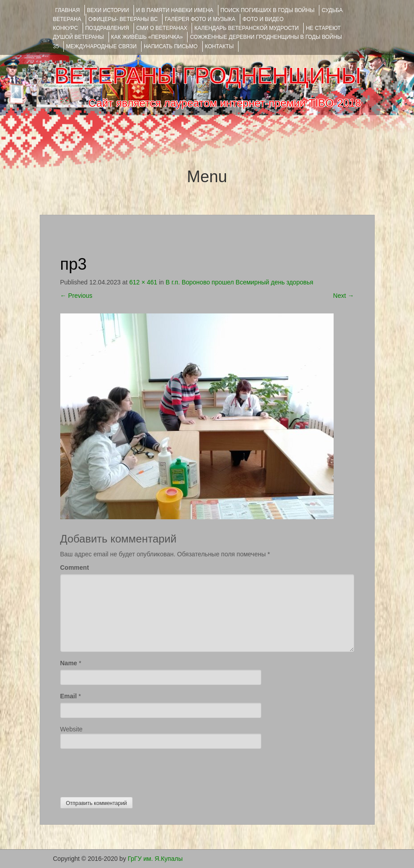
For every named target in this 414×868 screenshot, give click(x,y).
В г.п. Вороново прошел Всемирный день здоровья (240, 282)
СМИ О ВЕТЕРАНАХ (162, 28)
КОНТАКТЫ (220, 46)
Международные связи (101, 46)
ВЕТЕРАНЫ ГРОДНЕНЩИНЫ (207, 76)
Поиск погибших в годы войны (268, 10)
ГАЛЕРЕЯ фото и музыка (200, 19)
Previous (76, 296)
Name (69, 663)
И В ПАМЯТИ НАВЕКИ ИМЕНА (175, 10)
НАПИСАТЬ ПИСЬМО (171, 46)
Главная (68, 10)
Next (344, 296)
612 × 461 (143, 282)
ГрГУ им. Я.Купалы (155, 859)
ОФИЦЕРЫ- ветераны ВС (123, 19)
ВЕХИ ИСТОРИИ (108, 10)
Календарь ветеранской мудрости (247, 28)
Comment (75, 568)
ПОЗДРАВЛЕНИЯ (107, 28)
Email (69, 696)
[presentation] (128, 771)
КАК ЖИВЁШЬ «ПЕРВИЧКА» (147, 37)
